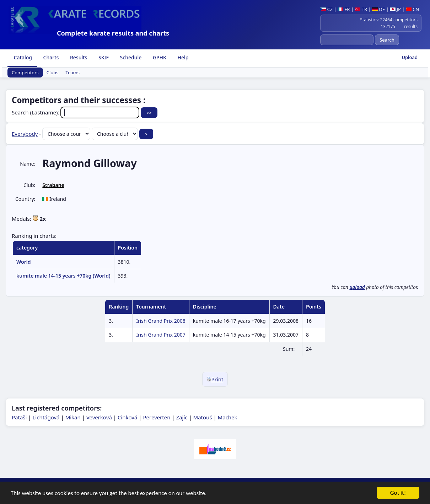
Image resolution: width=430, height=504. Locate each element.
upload (357, 287)
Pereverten (157, 417)
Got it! (398, 494)
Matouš (203, 417)
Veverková (99, 417)
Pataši (19, 417)
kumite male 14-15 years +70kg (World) (63, 276)
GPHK (159, 57)
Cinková (127, 417)
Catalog (22, 57)
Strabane (53, 185)
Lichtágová (46, 417)
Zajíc (182, 417)
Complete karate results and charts (113, 33)
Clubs (53, 73)
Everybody (25, 134)
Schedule (130, 57)
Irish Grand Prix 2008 (161, 321)
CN (412, 9)
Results (78, 57)
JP (395, 9)
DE (378, 9)
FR (344, 9)
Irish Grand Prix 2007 (161, 335)
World (24, 262)
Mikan (73, 417)
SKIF (103, 57)
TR (361, 9)
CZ (326, 9)
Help (182, 57)
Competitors (25, 73)
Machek (228, 417)
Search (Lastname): (76, 112)
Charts (50, 57)
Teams (73, 73)
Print (215, 379)
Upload (410, 57)
